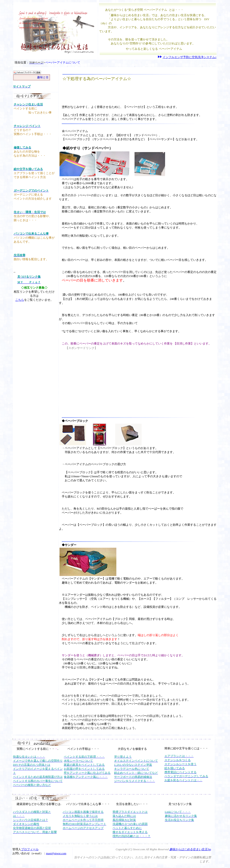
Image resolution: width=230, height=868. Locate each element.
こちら (20, 300)
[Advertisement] (116, 93)
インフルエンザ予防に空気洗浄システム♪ (190, 57)
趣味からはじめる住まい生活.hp (190, 849)
